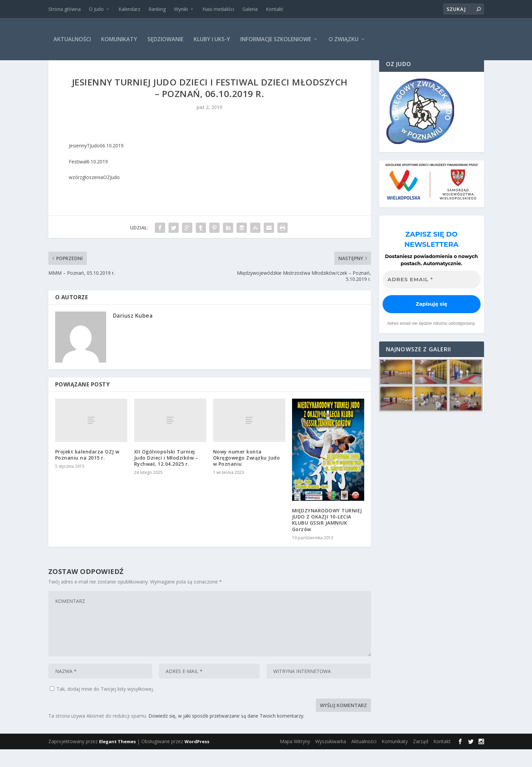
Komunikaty (119, 39)
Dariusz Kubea (133, 333)
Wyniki (181, 9)
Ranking (157, 9)
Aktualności (72, 39)
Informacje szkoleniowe (276, 39)
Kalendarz (129, 9)
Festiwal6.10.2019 (88, 179)
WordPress (197, 759)
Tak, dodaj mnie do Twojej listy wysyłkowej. (102, 707)
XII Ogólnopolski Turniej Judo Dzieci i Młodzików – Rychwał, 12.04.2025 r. (166, 475)
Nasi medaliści (218, 9)
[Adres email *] (432, 297)
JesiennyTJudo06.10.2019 (96, 163)
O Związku (343, 39)
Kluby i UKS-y (212, 39)
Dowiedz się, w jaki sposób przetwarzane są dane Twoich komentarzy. (226, 733)
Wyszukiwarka (331, 759)
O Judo (96, 9)
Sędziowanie (165, 39)
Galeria (250, 9)
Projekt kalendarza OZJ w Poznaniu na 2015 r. (87, 472)
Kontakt (275, 9)
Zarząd (421, 759)
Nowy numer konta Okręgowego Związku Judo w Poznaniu (247, 475)
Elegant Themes (117, 759)
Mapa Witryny (295, 759)
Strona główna (65, 9)
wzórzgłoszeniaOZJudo (94, 195)
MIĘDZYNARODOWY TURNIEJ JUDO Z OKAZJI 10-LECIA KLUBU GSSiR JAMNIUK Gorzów (327, 538)
